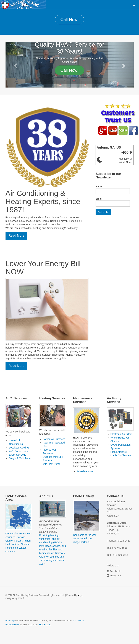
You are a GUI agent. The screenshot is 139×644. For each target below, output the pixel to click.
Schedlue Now (85, 471)
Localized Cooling (19, 448)
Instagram (115, 576)
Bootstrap (10, 621)
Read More (16, 236)
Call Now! (69, 19)
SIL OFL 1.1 (44, 625)
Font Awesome (13, 625)
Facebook (115, 571)
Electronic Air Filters (122, 434)
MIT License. (79, 621)
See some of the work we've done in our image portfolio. (85, 539)
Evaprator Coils (18, 455)
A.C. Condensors (19, 451)
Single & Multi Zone (20, 458)
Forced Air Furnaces (54, 439)
